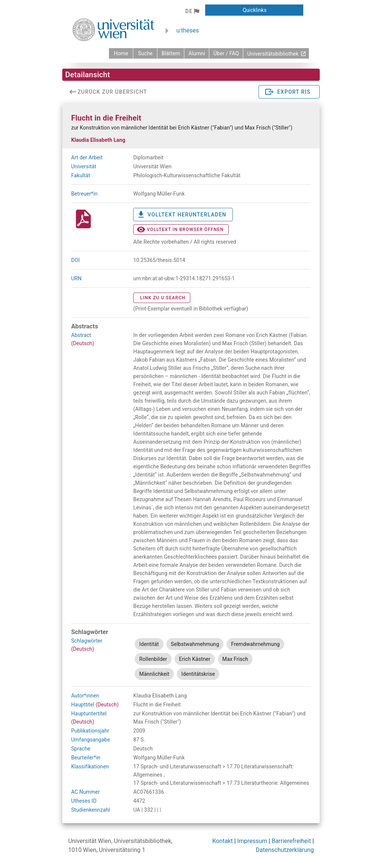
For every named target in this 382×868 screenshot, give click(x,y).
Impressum (252, 841)
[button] (192, 11)
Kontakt (223, 841)
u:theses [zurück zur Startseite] (188, 30)
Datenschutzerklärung (285, 850)
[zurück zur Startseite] (121, 53)
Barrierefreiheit (291, 841)
